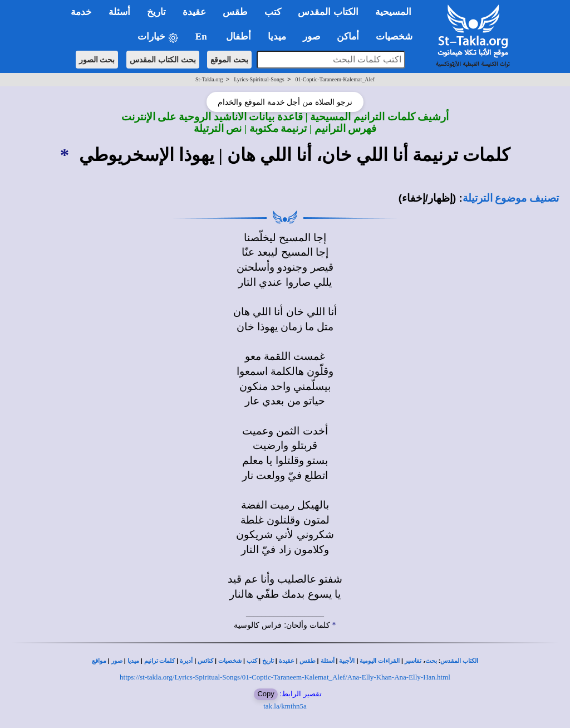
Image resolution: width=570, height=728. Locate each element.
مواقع (99, 661)
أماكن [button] (348, 36)
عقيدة (287, 661)
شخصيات (230, 661)
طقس (308, 661)
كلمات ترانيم (160, 661)
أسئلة (328, 661)
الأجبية (347, 661)
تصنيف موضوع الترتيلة (511, 198)
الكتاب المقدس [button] (328, 12)
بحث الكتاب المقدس (163, 60)
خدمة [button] (81, 12)
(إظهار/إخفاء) (427, 198)
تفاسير (413, 661)
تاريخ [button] (156, 12)
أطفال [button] (239, 36)
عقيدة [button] (194, 12)
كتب (252, 661)
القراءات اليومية (380, 661)
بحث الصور (97, 60)
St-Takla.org (209, 79)
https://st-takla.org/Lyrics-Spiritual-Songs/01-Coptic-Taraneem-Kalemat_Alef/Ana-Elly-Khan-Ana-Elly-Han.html (285, 677)
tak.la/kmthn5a (285, 706)
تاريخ (268, 661)
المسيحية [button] (393, 12)
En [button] (202, 36)
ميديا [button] (277, 36)
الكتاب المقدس (459, 661)
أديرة (186, 661)
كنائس (205, 661)
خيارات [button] (158, 37)
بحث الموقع (229, 60)
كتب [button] (273, 12)
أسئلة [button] (119, 12)
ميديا (133, 661)
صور (117, 661)
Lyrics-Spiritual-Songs (259, 79)
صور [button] (311, 36)
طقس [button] (235, 12)
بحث (431, 661)
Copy (266, 694)
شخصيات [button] (398, 36)
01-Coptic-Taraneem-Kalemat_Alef (335, 79)
